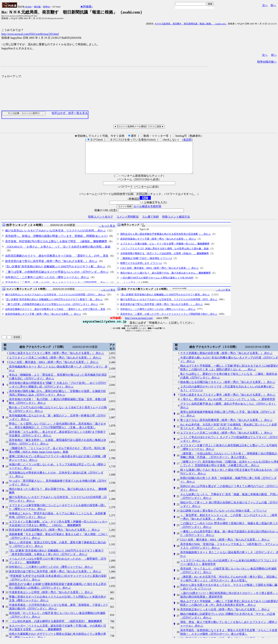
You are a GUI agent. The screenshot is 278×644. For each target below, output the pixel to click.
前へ (273, 5)
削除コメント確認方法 (176, 223)
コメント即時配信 (128, 223)
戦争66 (47, 7)
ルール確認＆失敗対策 (147, 212)
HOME (28, 7)
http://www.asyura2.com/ (139, 324)
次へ (265, 5)
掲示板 (37, 7)
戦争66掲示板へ (267, 62)
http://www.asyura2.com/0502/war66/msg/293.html (30, 34)
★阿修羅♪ (86, 7)
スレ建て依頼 (150, 223)
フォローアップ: (11, 76)
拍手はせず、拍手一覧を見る (70, 113)
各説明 (187, 140)
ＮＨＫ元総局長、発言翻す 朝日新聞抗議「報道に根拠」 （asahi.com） (191, 24)
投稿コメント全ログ (101, 223)
